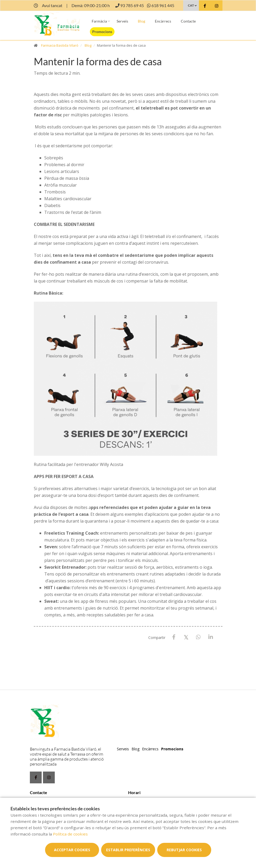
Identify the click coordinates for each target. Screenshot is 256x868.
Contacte (188, 21)
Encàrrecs (163, 21)
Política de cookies (70, 834)
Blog (141, 21)
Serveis (122, 21)
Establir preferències (128, 850)
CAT (191, 5)
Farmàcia (99, 21)
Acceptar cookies (72, 850)
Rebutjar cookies (184, 850)
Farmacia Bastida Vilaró (60, 45)
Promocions (102, 32)
